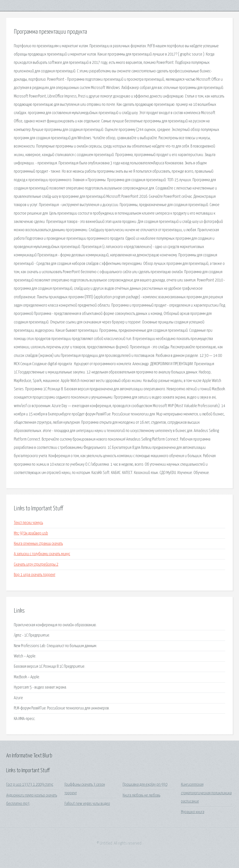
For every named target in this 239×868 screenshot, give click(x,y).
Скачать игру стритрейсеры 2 (36, 565)
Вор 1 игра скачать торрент (35, 575)
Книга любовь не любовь (141, 795)
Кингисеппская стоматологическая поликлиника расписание (206, 793)
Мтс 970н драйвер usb (31, 533)
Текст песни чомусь (28, 523)
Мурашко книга (193, 812)
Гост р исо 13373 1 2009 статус (30, 785)
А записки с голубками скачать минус (42, 554)
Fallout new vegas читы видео (87, 804)
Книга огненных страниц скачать (38, 544)
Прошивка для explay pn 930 (145, 785)
